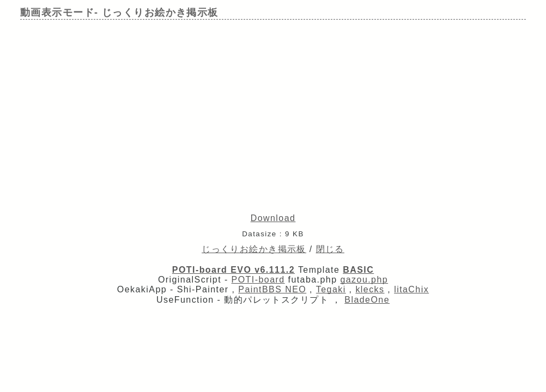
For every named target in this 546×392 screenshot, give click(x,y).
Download (273, 218)
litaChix (411, 289)
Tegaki (331, 289)
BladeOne (367, 300)
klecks (370, 289)
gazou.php (364, 280)
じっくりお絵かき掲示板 (254, 249)
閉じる (330, 249)
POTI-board (258, 280)
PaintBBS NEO (272, 289)
